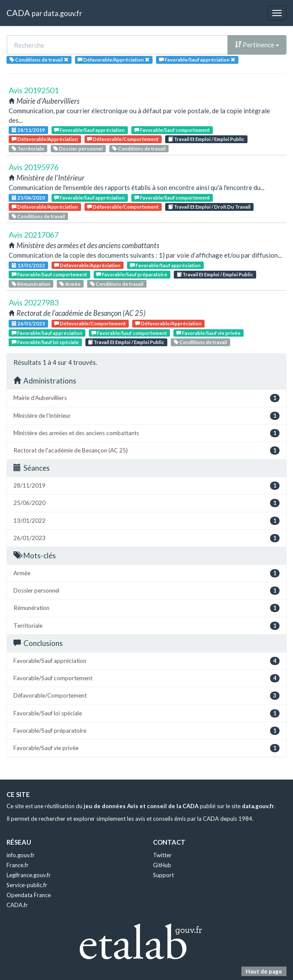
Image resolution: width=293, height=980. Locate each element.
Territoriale (28, 149)
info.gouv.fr (21, 855)
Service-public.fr (27, 885)
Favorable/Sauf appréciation (90, 130)
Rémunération (31, 284)
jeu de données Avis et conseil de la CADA (141, 806)
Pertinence (257, 45)
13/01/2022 (28, 265)
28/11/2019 (28, 130)
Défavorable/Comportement (123, 139)
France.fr (18, 865)
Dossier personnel (78, 149)
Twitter (162, 855)
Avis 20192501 (34, 90)
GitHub (162, 865)
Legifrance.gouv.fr (29, 875)
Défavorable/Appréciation (45, 139)
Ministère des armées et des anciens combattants (146, 433)
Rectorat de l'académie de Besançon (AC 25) (146, 451)
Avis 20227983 (34, 302)
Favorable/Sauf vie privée (208, 333)
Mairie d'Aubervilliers (146, 398)
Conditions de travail (139, 149)
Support (163, 875)
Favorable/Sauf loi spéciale (45, 342)
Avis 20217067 (34, 235)
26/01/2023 (28, 323)
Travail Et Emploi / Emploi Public (206, 139)
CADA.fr (17, 905)
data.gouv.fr (63, 13)
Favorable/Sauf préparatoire (132, 274)
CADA (18, 13)
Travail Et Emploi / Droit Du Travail (209, 207)
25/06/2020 (28, 198)
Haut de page (264, 971)
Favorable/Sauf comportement (172, 130)
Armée (70, 284)
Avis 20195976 (34, 167)
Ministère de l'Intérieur (146, 416)
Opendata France (29, 895)
